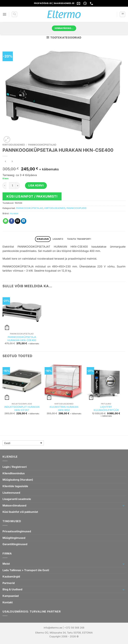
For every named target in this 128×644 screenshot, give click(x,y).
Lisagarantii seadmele (17, 499)
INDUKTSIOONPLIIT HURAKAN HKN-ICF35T (22, 408)
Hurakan (14, 213)
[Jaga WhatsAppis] (6, 221)
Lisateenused (11, 493)
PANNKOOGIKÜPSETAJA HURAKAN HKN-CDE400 (22, 339)
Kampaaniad (11, 596)
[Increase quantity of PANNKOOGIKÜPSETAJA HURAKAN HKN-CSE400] (18, 186)
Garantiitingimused (15, 544)
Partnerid (9, 583)
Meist (6, 564)
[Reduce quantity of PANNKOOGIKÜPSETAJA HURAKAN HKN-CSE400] (4, 186)
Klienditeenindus (14, 473)
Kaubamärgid (11, 576)
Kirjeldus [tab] (43, 239)
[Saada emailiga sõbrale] (18, 221)
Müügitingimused (14, 538)
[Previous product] (12, 162)
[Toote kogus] (12, 186)
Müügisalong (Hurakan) (18, 480)
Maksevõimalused (14, 505)
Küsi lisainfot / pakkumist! (32, 196)
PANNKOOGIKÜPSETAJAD (42, 145)
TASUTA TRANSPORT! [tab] (79, 239)
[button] (4, 14)
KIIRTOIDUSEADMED (14, 145)
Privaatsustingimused (17, 531)
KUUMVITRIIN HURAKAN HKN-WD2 (64, 408)
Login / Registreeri (15, 467)
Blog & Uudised (12, 589)
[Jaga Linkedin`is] (24, 221)
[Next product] (5, 162)
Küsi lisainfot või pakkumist (20, 512)
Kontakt (8, 602)
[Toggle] (123, 505)
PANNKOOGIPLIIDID (76, 208)
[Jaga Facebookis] (12, 221)
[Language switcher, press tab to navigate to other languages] (23, 443)
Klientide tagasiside (15, 486)
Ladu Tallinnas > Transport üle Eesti (26, 570)
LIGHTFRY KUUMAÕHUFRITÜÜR (106, 408)
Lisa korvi (36, 185)
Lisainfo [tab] (58, 239)
